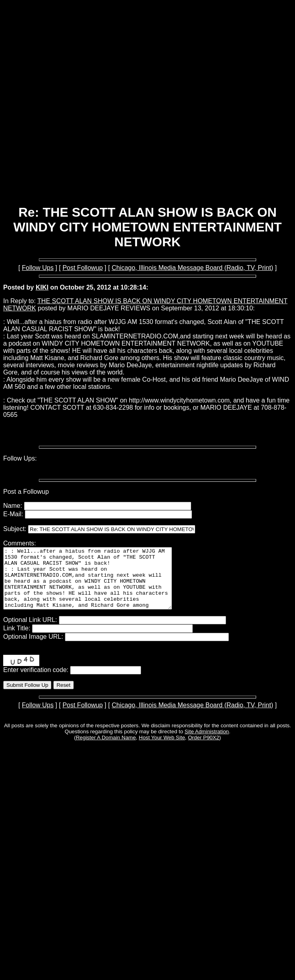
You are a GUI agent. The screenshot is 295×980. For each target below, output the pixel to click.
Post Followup (83, 268)
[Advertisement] (146, 114)
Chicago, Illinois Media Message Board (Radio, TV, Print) (193, 268)
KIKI (42, 287)
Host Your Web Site (162, 750)
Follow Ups (38, 268)
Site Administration (207, 744)
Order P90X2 (204, 750)
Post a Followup (26, 492)
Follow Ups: (20, 458)
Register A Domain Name (106, 750)
